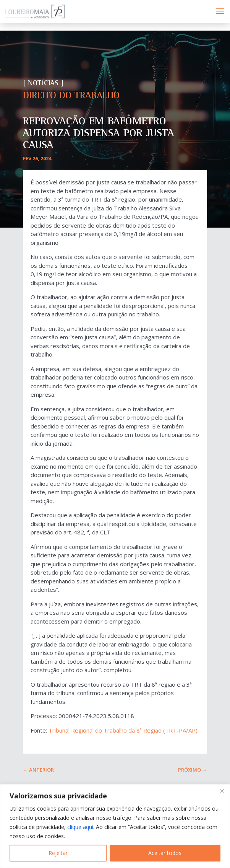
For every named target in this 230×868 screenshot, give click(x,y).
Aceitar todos (165, 853)
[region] (115, 826)
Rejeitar (58, 853)
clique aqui (80, 827)
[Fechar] (222, 791)
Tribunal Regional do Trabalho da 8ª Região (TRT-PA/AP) (123, 730)
